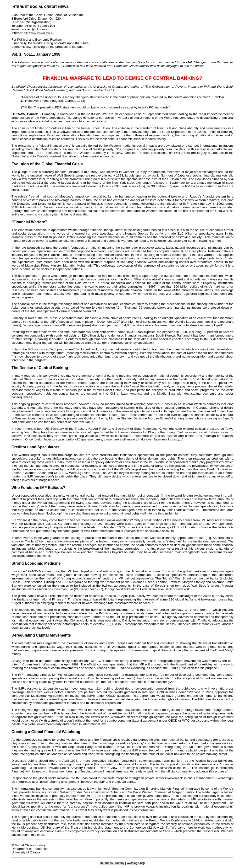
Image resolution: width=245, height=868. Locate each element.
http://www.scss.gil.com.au (39, 33)
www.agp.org (136, 863)
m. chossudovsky (112, 863)
